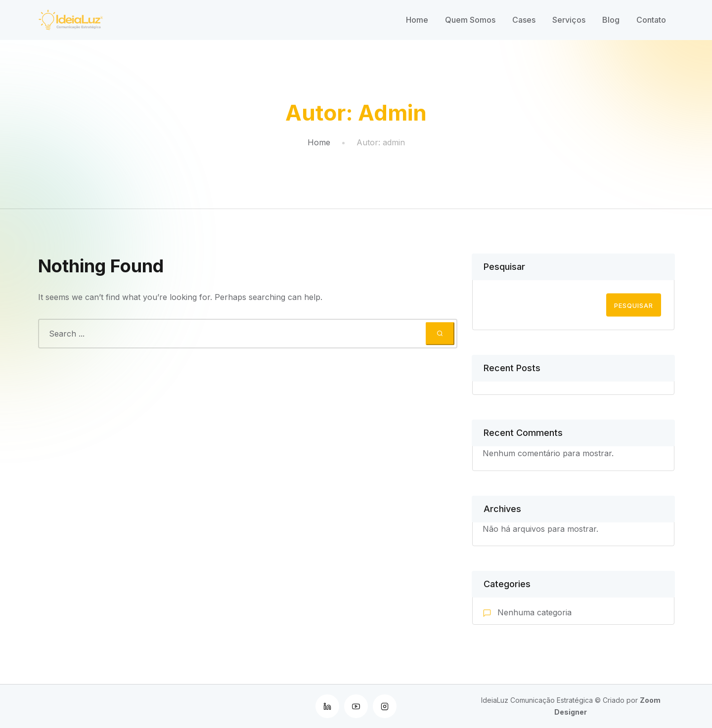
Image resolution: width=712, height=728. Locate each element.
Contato (651, 20)
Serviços (569, 20)
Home (417, 20)
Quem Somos (470, 20)
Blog (611, 20)
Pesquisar (504, 267)
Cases (524, 20)
